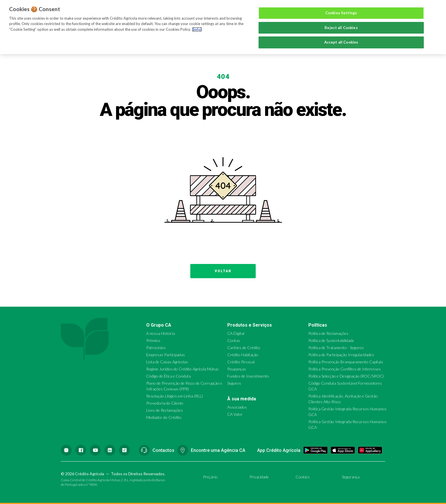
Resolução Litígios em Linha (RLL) (175, 396)
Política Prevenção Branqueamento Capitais (346, 362)
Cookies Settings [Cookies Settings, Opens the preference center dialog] (341, 13)
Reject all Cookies (341, 28)
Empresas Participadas (166, 355)
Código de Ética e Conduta (169, 376)
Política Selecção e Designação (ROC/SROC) (346, 376)
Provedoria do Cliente (165, 403)
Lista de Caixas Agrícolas (167, 362)
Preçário (210, 477)
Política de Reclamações (328, 333)
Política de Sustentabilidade (331, 340)
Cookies (303, 477)
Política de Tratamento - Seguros (336, 348)
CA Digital (236, 333)
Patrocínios (156, 348)
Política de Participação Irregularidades (341, 355)
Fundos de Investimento (248, 376)
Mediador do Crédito (164, 417)
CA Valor (235, 414)
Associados (237, 407)
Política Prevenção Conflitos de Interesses (345, 369)
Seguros (234, 383)
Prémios (153, 340)
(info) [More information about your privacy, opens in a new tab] (197, 29)
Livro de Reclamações (165, 410)
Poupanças (237, 369)
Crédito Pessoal (241, 362)
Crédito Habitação (243, 355)
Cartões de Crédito (244, 348)
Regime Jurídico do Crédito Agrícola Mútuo (182, 369)
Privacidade (259, 477)
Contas (234, 340)
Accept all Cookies (341, 42)
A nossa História (161, 333)
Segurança (351, 477)
